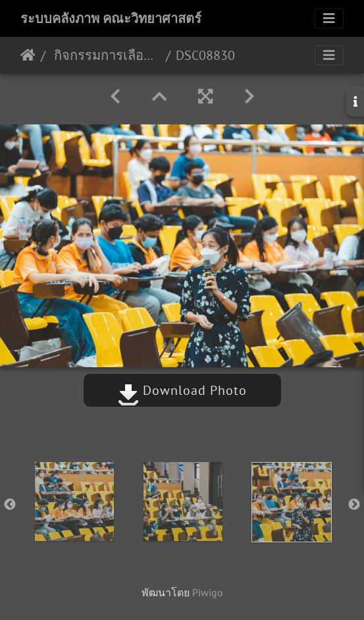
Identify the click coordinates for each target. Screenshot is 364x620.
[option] (74, 502)
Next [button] (354, 505)
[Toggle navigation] (329, 18)
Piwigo (208, 592)
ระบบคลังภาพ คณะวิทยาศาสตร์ (111, 18)
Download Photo (182, 390)
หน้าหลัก (28, 55)
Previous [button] (10, 505)
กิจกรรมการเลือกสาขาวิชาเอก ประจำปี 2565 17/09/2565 (106, 55)
